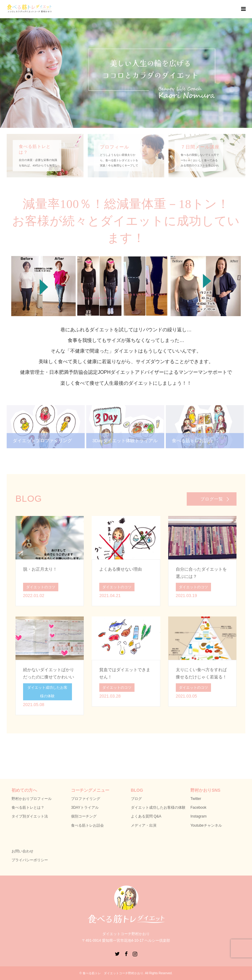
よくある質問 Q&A (146, 816)
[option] (126, 73)
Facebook (198, 808)
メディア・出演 (144, 825)
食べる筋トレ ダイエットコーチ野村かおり (113, 973)
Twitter (196, 799)
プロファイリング (86, 799)
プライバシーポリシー (30, 860)
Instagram (198, 816)
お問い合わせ (22, 851)
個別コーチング (84, 816)
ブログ (136, 799)
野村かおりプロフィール (32, 799)
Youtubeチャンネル (206, 825)
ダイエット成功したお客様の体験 (158, 808)
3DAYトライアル (85, 808)
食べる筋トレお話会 (87, 825)
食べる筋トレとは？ (28, 808)
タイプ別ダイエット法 (30, 816)
